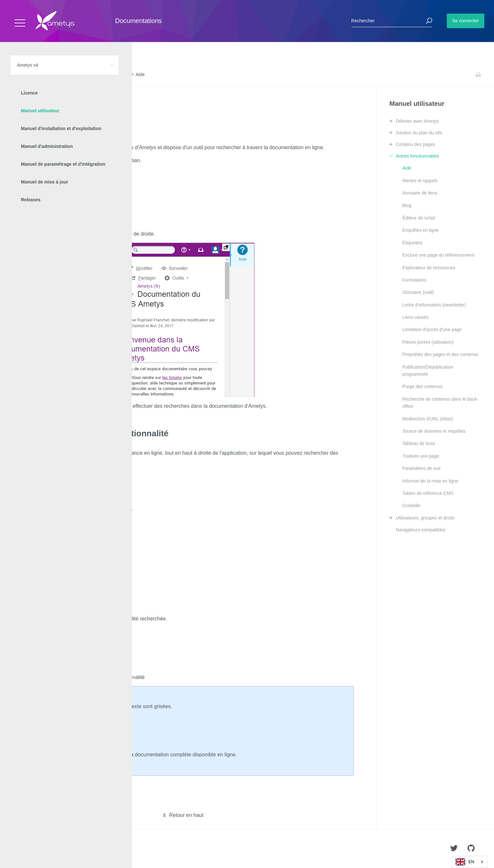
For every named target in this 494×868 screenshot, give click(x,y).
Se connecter (466, 21)
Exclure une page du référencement (438, 255)
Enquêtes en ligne (420, 230)
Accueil (19, 75)
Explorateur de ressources (429, 268)
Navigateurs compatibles (420, 530)
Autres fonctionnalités (111, 75)
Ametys (43, 849)
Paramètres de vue (421, 468)
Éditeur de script (419, 218)
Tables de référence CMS (428, 493)
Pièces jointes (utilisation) (428, 342)
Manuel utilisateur (71, 75)
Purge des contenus (422, 386)
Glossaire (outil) (418, 292)
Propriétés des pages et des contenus (440, 354)
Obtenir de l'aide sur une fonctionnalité (64, 113)
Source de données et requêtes (434, 431)
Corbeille (411, 506)
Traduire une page (421, 456)
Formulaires (414, 280)
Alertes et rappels (420, 181)
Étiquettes (412, 243)
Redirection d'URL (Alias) (427, 419)
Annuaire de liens (420, 193)
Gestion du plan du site (419, 133)
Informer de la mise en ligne (430, 481)
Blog (407, 206)
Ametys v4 (41, 75)
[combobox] (470, 862)
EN (465, 862)
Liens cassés (415, 317)
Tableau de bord (418, 443)
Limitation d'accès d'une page (432, 329)
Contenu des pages (415, 144)
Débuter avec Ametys (417, 121)
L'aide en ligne (37, 103)
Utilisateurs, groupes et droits (425, 518)
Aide (407, 168)
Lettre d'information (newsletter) (434, 305)
